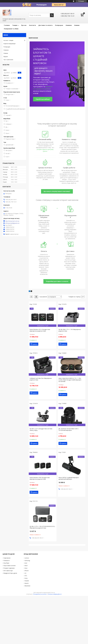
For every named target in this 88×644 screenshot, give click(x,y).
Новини (77, 25)
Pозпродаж (59, 25)
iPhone (27, 571)
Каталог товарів (8, 40)
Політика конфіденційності (55, 594)
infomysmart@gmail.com (12, 223)
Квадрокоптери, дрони (10, 573)
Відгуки (6, 56)
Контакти (32, 25)
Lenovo (27, 558)
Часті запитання (8, 60)
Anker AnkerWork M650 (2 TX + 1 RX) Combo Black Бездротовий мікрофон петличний (70, 380)
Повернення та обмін (11, 29)
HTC (26, 576)
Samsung (27, 560)
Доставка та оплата (45, 25)
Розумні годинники (9, 568)
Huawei (27, 581)
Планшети (6, 560)
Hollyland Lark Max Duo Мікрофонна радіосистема (41, 379)
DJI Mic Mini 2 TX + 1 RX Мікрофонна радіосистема (70, 330)
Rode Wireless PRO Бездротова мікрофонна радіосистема (40, 478)
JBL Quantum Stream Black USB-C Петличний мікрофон (69, 429)
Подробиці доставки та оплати (57, 281)
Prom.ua (53, 593)
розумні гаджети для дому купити (45, 150)
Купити (35, 344)
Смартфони (7, 558)
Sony (26, 578)
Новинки (69, 25)
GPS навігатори (8, 571)
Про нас (24, 25)
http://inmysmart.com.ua (12, 221)
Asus (26, 568)
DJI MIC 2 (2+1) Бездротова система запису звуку (41, 429)
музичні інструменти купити (43, 88)
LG (25, 573)
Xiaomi (27, 583)
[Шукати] (52, 15)
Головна (7, 25)
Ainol (26, 566)
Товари (15, 25)
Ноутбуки (6, 563)
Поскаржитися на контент (40, 594)
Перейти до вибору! (43, 99)
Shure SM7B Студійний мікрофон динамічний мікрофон (69, 478)
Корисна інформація (9, 44)
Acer (26, 563)
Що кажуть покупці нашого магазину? (57, 191)
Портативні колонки (9, 566)
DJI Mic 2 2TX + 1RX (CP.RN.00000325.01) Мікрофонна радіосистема (42, 527)
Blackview (27, 586)
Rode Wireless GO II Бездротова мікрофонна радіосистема (40, 330)
